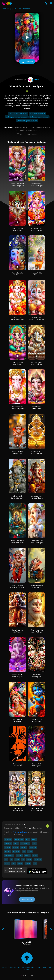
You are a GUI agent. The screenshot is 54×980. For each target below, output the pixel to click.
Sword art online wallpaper (18, 113)
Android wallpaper (20, 832)
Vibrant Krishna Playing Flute (37, 720)
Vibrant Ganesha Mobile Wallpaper (37, 185)
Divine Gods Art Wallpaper (37, 676)
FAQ (49, 967)
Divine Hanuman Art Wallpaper (17, 631)
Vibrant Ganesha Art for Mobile (37, 408)
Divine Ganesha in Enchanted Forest (17, 542)
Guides (27, 970)
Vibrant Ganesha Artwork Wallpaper (37, 497)
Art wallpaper (24, 9)
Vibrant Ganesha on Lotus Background (17, 185)
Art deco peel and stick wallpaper (17, 117)
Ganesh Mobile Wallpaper (37, 274)
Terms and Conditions (26, 967)
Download (27, 62)
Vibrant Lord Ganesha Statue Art (17, 497)
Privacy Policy (41, 967)
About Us (13, 967)
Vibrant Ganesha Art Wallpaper (17, 229)
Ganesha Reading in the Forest (37, 586)
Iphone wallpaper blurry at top (27, 121)
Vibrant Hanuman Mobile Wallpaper (37, 631)
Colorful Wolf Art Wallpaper (37, 765)
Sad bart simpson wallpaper (39, 117)
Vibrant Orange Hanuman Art (17, 765)
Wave (33, 80)
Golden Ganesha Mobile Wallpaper (37, 452)
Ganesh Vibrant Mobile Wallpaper (17, 676)
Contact (5, 967)
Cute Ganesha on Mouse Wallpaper (37, 542)
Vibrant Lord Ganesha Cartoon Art (37, 318)
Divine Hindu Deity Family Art (17, 809)
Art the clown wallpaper (37, 113)
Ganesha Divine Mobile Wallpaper (37, 363)
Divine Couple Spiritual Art (17, 720)
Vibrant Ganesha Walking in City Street (17, 586)
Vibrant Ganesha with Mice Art (17, 452)
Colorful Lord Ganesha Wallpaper (17, 318)
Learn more (27, 899)
